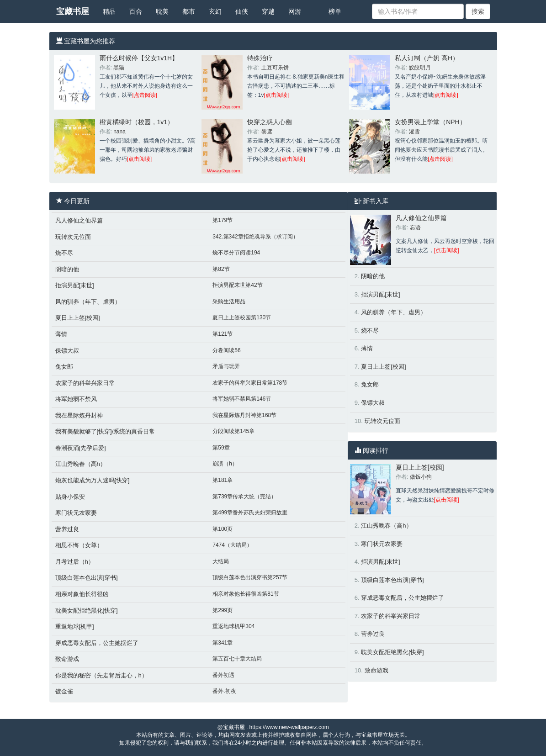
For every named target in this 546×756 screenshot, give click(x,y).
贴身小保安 (70, 497)
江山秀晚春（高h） (81, 464)
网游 (295, 11)
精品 (109, 11)
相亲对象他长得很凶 (82, 594)
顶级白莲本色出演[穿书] (87, 578)
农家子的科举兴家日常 (85, 383)
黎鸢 (267, 132)
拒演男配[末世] (75, 285)
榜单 (335, 11)
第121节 (223, 334)
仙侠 (242, 11)
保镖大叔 (67, 351)
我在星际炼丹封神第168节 (244, 415)
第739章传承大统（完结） (244, 497)
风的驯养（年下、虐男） (88, 302)
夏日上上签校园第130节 (242, 317)
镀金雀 (64, 691)
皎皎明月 (420, 68)
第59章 (221, 448)
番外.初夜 (224, 691)
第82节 (221, 269)
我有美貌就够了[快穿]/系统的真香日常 (105, 431)
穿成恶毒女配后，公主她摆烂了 (97, 643)
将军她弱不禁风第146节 (242, 399)
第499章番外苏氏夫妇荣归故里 (250, 513)
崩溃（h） (225, 464)
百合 (136, 11)
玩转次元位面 (73, 237)
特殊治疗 (260, 58)
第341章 (223, 643)
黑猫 (119, 68)
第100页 (223, 529)
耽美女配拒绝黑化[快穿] (87, 611)
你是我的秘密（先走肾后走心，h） (101, 675)
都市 (189, 11)
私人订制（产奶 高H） (427, 58)
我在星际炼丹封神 (79, 415)
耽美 (162, 11)
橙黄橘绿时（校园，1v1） (137, 122)
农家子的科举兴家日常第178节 (250, 383)
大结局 (221, 561)
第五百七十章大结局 (237, 659)
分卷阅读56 (226, 350)
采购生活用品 (229, 301)
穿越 (268, 11)
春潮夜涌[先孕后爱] (81, 448)
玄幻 (215, 11)
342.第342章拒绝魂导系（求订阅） (255, 237)
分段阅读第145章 (233, 431)
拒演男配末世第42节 (237, 285)
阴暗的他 (67, 269)
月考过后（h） (75, 562)
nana (119, 132)
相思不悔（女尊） (79, 545)
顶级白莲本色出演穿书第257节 (250, 577)
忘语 (415, 227)
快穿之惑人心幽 (270, 122)
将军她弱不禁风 (76, 399)
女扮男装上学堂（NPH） (430, 122)
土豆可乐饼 (275, 68)
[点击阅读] (145, 95)
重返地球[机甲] (75, 626)
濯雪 (414, 132)
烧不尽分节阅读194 (236, 253)
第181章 (223, 480)
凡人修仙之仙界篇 (79, 220)
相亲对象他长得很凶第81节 (246, 594)
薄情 (61, 334)
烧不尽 (64, 253)
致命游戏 (67, 659)
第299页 (223, 610)
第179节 (223, 220)
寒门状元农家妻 (76, 513)
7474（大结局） (232, 545)
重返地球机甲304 (233, 626)
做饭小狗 (421, 477)
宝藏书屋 (73, 11)
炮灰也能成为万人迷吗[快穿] (93, 480)
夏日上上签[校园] (78, 318)
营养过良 (67, 529)
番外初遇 (223, 675)
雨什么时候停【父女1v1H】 (139, 58)
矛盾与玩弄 (226, 366)
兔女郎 (64, 367)
